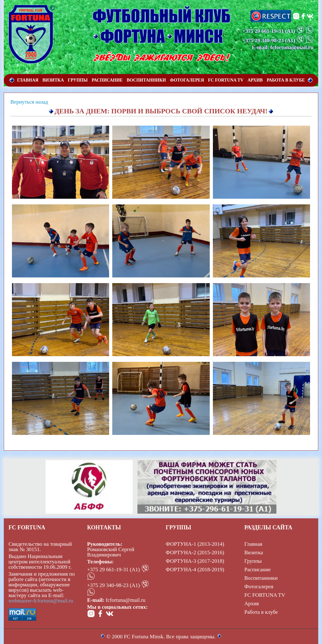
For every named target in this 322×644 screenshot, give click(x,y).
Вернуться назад (29, 102)
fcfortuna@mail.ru (126, 600)
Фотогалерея (259, 587)
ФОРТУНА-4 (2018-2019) (195, 570)
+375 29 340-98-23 (263, 40)
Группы (253, 561)
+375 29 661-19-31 (263, 31)
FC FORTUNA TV (265, 595)
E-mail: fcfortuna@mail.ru (283, 47)
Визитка (254, 553)
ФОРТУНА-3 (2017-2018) (195, 561)
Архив (252, 604)
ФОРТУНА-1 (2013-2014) (195, 544)
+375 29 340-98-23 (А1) (114, 585)
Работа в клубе (261, 612)
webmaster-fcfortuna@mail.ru (41, 601)
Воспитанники (261, 578)
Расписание (258, 570)
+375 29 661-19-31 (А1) (114, 570)
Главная (253, 544)
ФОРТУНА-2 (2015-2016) (195, 553)
